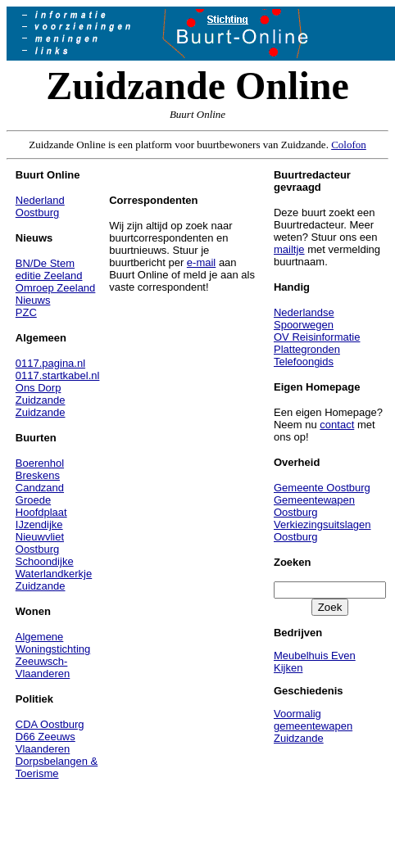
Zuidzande (41, 412)
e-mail (201, 262)
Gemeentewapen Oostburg (314, 506)
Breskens (38, 475)
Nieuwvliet (40, 537)
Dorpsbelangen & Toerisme (57, 767)
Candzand (40, 488)
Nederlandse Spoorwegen (304, 319)
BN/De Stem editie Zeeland (49, 269)
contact (337, 425)
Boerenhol (40, 463)
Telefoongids (304, 362)
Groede (33, 500)
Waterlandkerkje (54, 574)
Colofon (349, 145)
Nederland (40, 200)
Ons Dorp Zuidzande (41, 394)
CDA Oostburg (50, 724)
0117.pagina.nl (50, 363)
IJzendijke (39, 524)
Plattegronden (307, 349)
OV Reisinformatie (317, 337)
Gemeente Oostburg (322, 488)
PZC (26, 312)
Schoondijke (45, 561)
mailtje (289, 249)
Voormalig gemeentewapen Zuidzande (313, 726)
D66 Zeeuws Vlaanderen (45, 743)
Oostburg (37, 212)
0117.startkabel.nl (58, 375)
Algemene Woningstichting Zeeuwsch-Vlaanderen (53, 655)
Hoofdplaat (41, 512)
